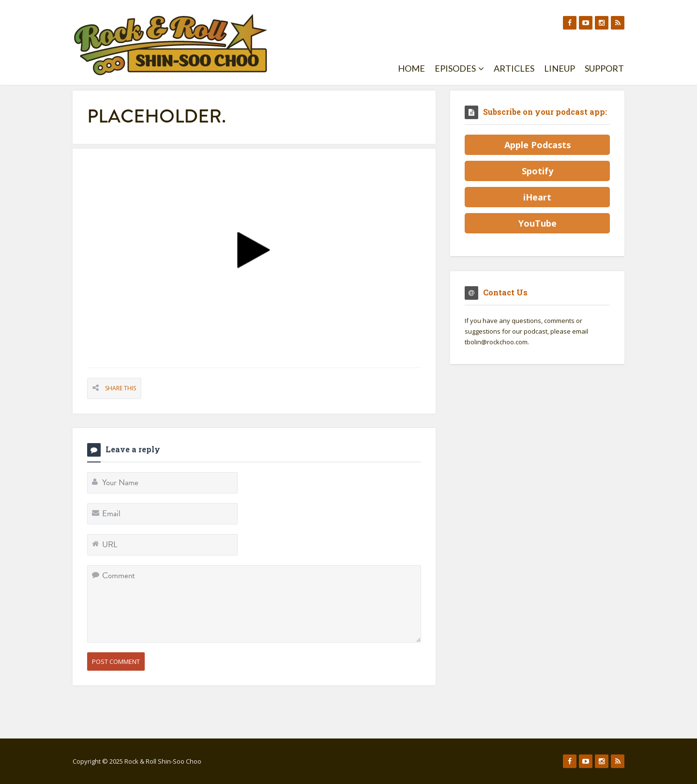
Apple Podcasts (538, 145)
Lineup (560, 68)
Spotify (538, 171)
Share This (121, 388)
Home (411, 68)
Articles (514, 68)
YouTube (538, 223)
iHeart (537, 197)
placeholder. (157, 116)
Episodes (459, 68)
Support (604, 68)
